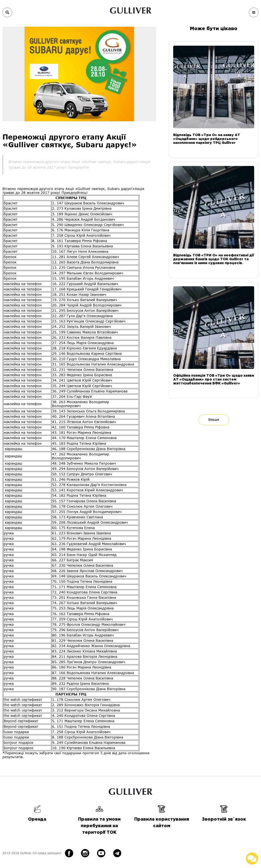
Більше (214, 420)
